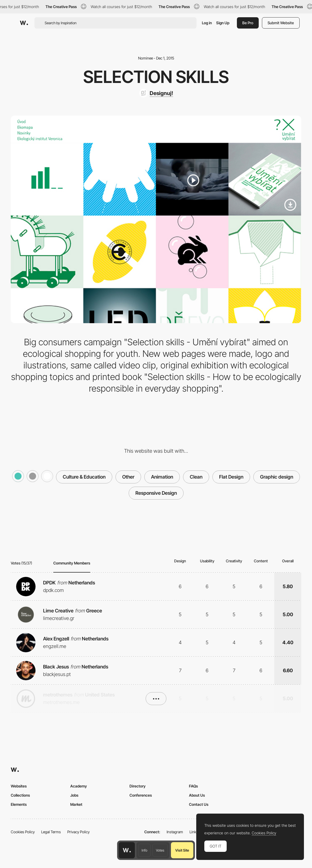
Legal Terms (51, 832)
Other (128, 477)
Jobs (74, 795)
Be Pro (248, 23)
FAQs (193, 786)
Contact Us (199, 804)
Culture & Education (84, 477)
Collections (20, 795)
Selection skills (156, 77)
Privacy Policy (78, 832)
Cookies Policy (23, 832)
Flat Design (231, 477)
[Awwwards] (24, 23)
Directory (138, 786)
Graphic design (277, 477)
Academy (79, 786)
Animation (162, 477)
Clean (196, 477)
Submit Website (281, 23)
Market (76, 804)
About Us (197, 795)
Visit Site (182, 850)
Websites (19, 786)
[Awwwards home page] (127, 850)
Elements (19, 804)
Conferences (141, 795)
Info (144, 850)
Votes (160, 850)
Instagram (175, 832)
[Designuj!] (156, 93)
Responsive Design (156, 493)
